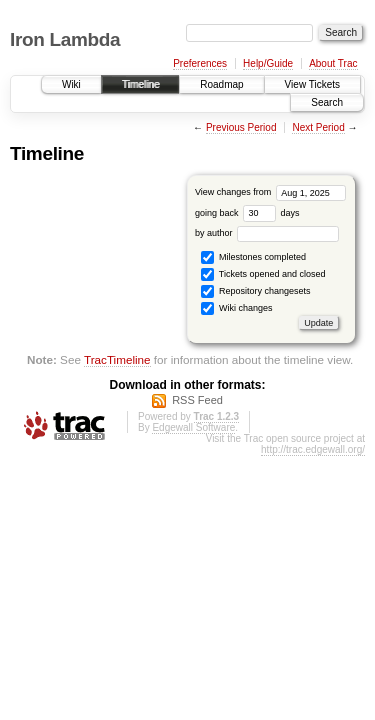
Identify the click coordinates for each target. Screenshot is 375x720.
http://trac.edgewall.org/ (313, 449)
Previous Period (241, 127)
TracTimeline (117, 359)
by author (267, 233)
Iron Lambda (65, 39)
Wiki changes (236, 308)
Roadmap (221, 84)
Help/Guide (268, 63)
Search (327, 102)
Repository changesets (255, 291)
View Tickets (312, 84)
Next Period (318, 127)
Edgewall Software (193, 427)
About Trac (333, 63)
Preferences (200, 63)
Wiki (71, 84)
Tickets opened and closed (263, 274)
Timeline (140, 84)
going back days (247, 213)
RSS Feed (197, 400)
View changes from (270, 192)
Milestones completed (253, 257)
